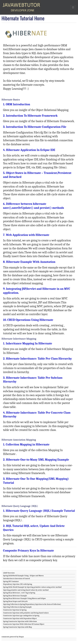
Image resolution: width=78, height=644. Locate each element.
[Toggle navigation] (73, 7)
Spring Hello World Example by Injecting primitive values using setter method (32, 587)
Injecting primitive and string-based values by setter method (26, 590)
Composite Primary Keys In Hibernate (29, 551)
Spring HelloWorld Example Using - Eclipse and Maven (23, 576)
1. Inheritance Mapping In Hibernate (28, 343)
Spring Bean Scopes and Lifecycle (15, 601)
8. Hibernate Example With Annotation (29, 262)
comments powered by (13, 637)
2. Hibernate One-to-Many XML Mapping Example (36, 460)
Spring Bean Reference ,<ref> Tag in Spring (19, 593)
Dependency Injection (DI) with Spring (18, 584)
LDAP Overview (9, 573)
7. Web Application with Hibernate (26, 235)
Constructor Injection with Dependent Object (20, 619)
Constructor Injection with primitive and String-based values (26, 613)
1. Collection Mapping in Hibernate (26, 444)
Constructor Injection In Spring (15, 610)
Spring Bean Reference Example (15, 596)
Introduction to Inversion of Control (17, 579)
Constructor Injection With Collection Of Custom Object (24, 624)
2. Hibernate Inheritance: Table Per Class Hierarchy (37, 359)
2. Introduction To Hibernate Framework (30, 116)
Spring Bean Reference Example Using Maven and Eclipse (24, 598)
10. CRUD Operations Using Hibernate (28, 320)
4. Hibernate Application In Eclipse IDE (29, 150)
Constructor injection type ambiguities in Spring (21, 616)
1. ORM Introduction (17, 104)
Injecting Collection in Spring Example (17, 607)
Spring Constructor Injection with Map (18, 627)
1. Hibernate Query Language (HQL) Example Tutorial (39, 511)
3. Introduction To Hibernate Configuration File (35, 127)
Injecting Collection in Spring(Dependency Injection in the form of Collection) (32, 604)
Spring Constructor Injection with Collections (20, 621)
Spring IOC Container (11, 581)
